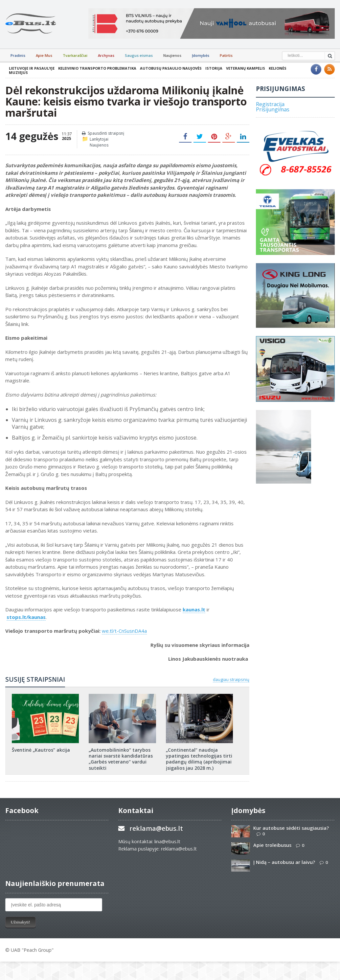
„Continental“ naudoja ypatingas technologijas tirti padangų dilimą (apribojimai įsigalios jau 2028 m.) (199, 759)
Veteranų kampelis (246, 68)
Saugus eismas (139, 55)
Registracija (270, 104)
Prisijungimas (273, 109)
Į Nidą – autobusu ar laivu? (284, 862)
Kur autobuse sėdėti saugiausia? (291, 828)
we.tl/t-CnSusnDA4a (124, 631)
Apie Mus (44, 55)
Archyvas (106, 55)
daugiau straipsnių (231, 679)
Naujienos (172, 55)
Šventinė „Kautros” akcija (41, 750)
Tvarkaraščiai (75, 55)
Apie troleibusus (272, 845)
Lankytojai (99, 139)
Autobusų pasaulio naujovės (171, 68)
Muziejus (18, 72)
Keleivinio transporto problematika (97, 68)
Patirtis (226, 55)
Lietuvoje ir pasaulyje (32, 68)
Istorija (214, 68)
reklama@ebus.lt (156, 828)
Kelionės (278, 68)
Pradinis (18, 55)
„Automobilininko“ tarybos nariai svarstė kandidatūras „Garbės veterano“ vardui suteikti (121, 759)
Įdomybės (201, 55)
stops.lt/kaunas (26, 617)
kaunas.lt (194, 609)
